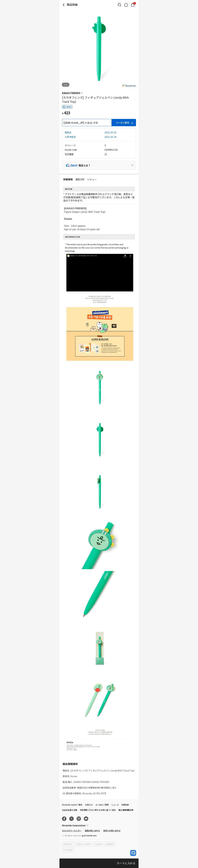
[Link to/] (126, 5)
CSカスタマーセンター (72, 830)
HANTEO (68, 844)
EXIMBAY (110, 844)
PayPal (98, 844)
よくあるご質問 (102, 805)
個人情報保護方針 (126, 810)
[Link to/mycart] (133, 5)
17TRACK (68, 850)
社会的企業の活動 (70, 810)
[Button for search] (119, 5)
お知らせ (89, 805)
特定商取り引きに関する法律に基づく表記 (98, 810)
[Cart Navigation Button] (133, 5)
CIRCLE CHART (84, 844)
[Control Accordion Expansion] (99, 165)
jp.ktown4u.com (89, 835)
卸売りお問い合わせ (112, 830)
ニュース (115, 805)
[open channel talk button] (133, 853)
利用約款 (125, 805)
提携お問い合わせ (92, 830)
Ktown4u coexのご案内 (72, 805)
